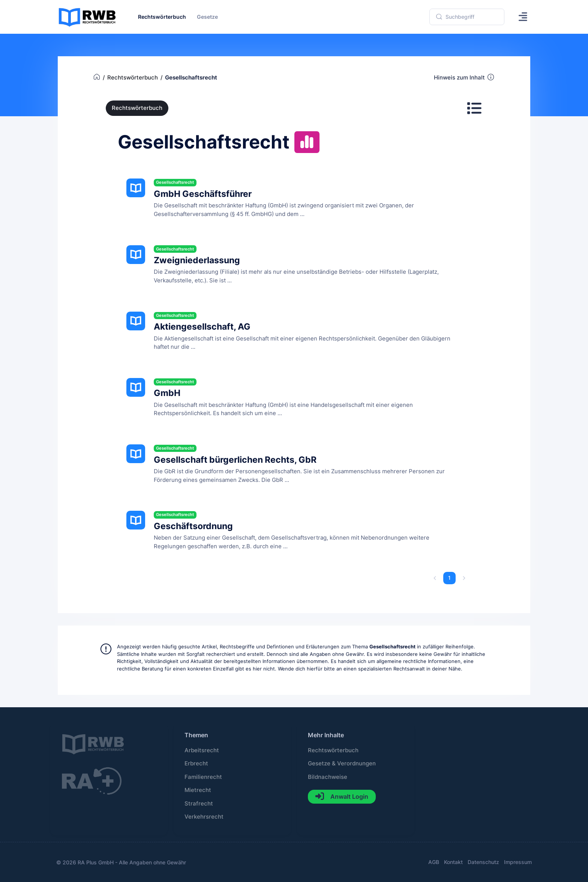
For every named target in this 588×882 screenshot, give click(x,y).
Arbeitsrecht (202, 750)
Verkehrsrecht (204, 817)
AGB (434, 862)
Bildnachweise (328, 777)
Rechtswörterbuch (137, 108)
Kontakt (453, 862)
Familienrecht (203, 777)
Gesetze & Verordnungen (342, 763)
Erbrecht (196, 763)
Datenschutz (483, 862)
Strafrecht (199, 804)
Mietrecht (198, 790)
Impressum (518, 862)
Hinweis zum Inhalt (464, 77)
